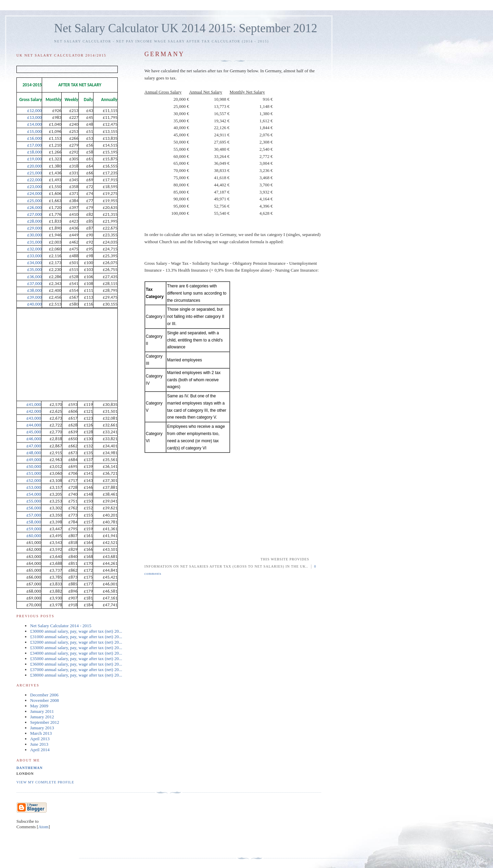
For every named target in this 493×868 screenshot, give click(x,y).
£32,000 (35, 249)
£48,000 (34, 453)
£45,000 (34, 432)
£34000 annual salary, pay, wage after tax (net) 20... (76, 653)
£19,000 (35, 159)
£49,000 (34, 460)
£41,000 (34, 404)
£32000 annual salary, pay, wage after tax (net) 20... (76, 642)
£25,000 (35, 201)
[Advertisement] (202, 512)
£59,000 (34, 529)
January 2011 (42, 711)
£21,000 (35, 173)
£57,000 (34, 515)
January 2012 (42, 717)
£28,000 (35, 221)
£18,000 (35, 152)
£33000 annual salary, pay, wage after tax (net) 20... (76, 648)
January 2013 (42, 728)
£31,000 (35, 242)
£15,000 (35, 131)
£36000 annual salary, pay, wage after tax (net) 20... (76, 664)
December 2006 (44, 695)
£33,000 (35, 256)
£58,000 (34, 522)
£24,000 (35, 193)
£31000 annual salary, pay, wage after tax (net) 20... (76, 637)
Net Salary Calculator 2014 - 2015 (61, 626)
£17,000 (35, 145)
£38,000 (35, 290)
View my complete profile (45, 782)
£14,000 (35, 124)
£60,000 (34, 536)
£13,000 (35, 117)
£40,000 (35, 304)
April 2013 (40, 739)
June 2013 (39, 744)
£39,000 (35, 297)
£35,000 (35, 269)
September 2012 (45, 722)
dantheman (30, 768)
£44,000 (34, 425)
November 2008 (45, 700)
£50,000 (34, 466)
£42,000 (34, 411)
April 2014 (40, 750)
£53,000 (34, 487)
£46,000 (34, 439)
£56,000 (34, 508)
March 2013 (41, 733)
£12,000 (35, 110)
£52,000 (34, 480)
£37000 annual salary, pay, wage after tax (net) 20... (76, 669)
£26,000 (35, 207)
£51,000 (34, 473)
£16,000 (35, 138)
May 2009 (39, 706)
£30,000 (35, 235)
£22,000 (35, 180)
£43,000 (34, 418)
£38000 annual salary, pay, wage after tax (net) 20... (76, 675)
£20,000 (35, 166)
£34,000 (35, 263)
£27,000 (35, 214)
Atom (43, 827)
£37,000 (35, 283)
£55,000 (34, 501)
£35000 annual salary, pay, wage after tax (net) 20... (76, 659)
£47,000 (34, 446)
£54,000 (34, 494)
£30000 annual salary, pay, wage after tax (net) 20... (76, 631)
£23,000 (35, 187)
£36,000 (35, 277)
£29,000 (35, 228)
